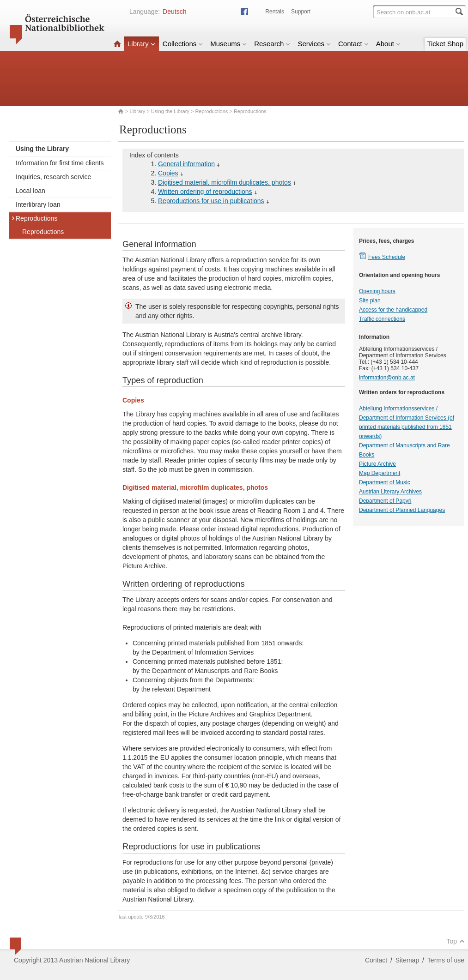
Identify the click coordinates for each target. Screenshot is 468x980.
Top (456, 941)
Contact (353, 44)
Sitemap (407, 960)
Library (141, 44)
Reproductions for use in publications (211, 201)
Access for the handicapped (393, 310)
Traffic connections (382, 319)
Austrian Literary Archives (390, 492)
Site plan (370, 301)
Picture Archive (377, 464)
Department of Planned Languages (402, 510)
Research (272, 44)
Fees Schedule (387, 257)
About (388, 44)
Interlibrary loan (38, 204)
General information (186, 164)
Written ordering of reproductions (205, 192)
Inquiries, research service (53, 177)
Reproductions (211, 111)
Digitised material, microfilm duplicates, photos (225, 182)
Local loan (30, 191)
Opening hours (377, 291)
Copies (168, 173)
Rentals (275, 12)
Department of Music (385, 482)
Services (314, 44)
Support (301, 12)
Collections (183, 44)
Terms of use (446, 960)
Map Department (380, 473)
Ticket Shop (445, 44)
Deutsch (174, 12)
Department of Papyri (385, 501)
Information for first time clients (60, 163)
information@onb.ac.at (387, 378)
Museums (228, 44)
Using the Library (170, 111)
